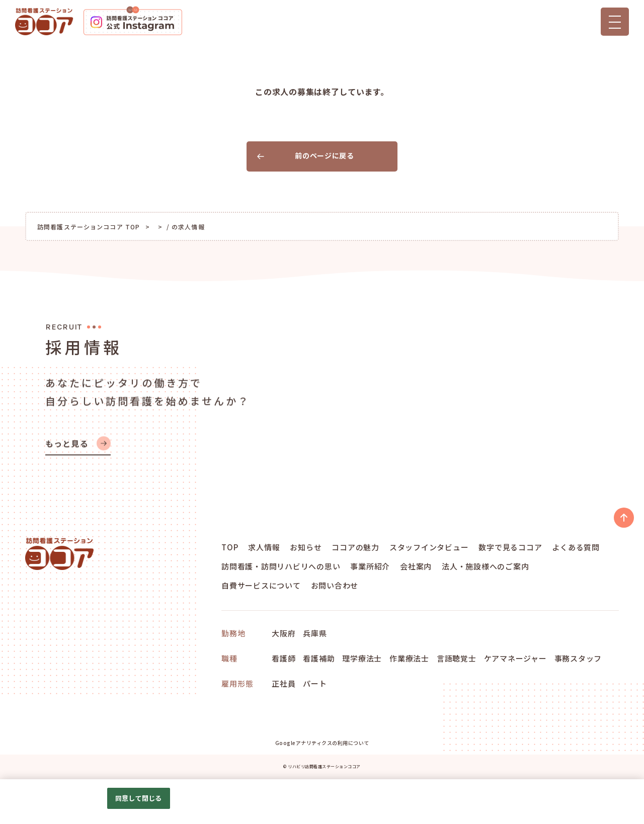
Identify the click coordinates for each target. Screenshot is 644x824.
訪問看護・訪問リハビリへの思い (281, 566)
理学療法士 (362, 658)
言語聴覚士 (457, 658)
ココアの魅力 (355, 547)
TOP (230, 547)
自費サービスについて (261, 585)
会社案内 (416, 566)
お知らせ (306, 547)
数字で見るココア (510, 547)
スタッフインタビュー (429, 547)
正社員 (284, 683)
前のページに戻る (305, 155)
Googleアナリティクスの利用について (322, 743)
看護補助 (319, 658)
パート (315, 683)
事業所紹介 (370, 566)
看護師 (284, 658)
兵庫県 (315, 633)
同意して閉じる (138, 798)
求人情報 (264, 547)
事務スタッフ (578, 658)
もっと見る (78, 454)
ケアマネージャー (515, 658)
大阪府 (284, 633)
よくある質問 (576, 547)
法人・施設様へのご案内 (485, 566)
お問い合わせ (335, 585)
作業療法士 (409, 658)
